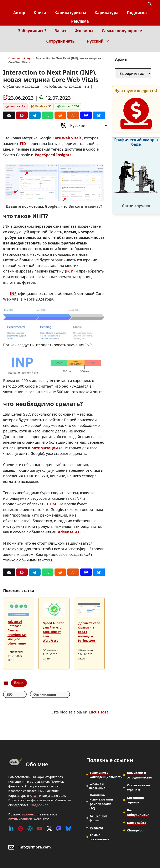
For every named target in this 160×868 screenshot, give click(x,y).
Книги (40, 13)
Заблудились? (32, 31)
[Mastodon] (86, 115)
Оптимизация (35, 694)
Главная (14, 58)
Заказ (60, 31)
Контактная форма (98, 818)
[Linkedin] (11, 829)
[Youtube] (40, 829)
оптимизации (45, 448)
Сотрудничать (60, 41)
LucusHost (98, 712)
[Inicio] (149, 49)
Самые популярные (122, 31)
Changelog (135, 830)
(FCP (69, 271)
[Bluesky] (99, 115)
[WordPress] (30, 829)
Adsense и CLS (71, 532)
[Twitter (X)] (49, 829)
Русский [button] (100, 41)
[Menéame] (73, 115)
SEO (10, 694)
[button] (150, 4)
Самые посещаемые (99, 836)
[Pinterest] (22, 115)
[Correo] (9, 115)
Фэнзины (84, 31)
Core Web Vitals (67, 138)
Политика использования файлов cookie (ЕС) (101, 802)
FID (23, 144)
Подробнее (39, 805)
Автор (19, 13)
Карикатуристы (70, 13)
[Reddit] (60, 115)
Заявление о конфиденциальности (106, 775)
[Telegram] (35, 115)
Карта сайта (136, 823)
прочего (29, 814)
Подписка (137, 13)
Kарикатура (106, 13)
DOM (51, 504)
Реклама (80, 21)
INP (13, 293)
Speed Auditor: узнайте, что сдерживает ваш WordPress (54, 632)
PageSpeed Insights (53, 155)
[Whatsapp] (48, 115)
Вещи (28, 58)
